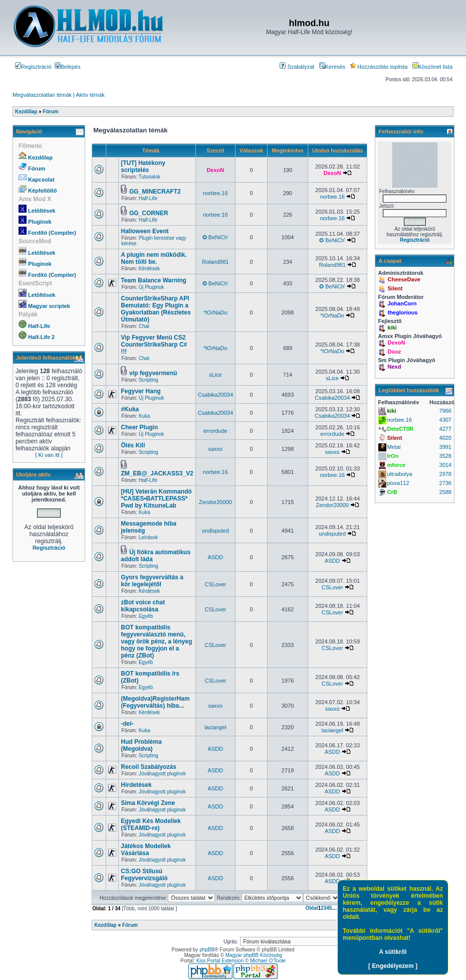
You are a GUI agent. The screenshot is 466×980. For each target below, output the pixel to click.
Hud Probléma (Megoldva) (141, 745)
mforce (396, 465)
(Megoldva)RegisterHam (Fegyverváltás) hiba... (155, 702)
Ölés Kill (133, 445)
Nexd (394, 367)
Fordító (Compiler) (52, 233)
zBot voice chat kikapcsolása (143, 606)
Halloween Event (145, 231)
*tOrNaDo (215, 312)
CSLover (215, 584)
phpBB (207, 950)
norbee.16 (215, 193)
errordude (215, 431)
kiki (392, 328)
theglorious (402, 312)
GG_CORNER (149, 213)
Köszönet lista (432, 67)
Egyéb (146, 616)
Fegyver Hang (141, 391)
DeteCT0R (400, 429)
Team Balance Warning (154, 280)
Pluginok (40, 222)
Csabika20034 (215, 395)
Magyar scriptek (49, 306)
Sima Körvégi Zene (148, 803)
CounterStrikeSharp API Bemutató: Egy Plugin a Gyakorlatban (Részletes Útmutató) (156, 309)
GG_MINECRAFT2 (155, 192)
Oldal (312, 908)
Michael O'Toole (268, 961)
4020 (445, 438)
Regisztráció (33, 67)
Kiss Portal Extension (220, 961)
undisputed (215, 531)
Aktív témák (90, 95)
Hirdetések (136, 785)
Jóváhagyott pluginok (162, 774)
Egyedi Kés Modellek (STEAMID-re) (151, 825)
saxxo (215, 449)
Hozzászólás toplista (379, 67)
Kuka (145, 416)
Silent (395, 288)
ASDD (216, 557)
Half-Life (39, 326)
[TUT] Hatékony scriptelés (143, 167)
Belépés (68, 67)
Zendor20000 (215, 502)
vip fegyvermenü (153, 373)
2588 (445, 492)
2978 (445, 474)
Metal (394, 447)
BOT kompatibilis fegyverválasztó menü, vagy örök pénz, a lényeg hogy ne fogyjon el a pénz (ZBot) (156, 641)
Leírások (148, 537)
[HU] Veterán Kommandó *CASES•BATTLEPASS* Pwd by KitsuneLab (156, 499)
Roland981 (215, 262)
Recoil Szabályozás (149, 767)
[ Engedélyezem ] (393, 966)
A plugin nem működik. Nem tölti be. (154, 258)
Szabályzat (297, 67)
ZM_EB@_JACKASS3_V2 (157, 473)
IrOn (393, 456)
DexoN (215, 170)
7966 (445, 411)
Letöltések (42, 211)
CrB (392, 492)
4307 (445, 420)
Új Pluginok (152, 287)
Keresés (332, 67)
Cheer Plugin (139, 427)
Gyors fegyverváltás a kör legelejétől (152, 581)
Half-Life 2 (41, 337)
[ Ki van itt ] (49, 455)
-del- (127, 724)
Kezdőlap (40, 157)
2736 (445, 483)
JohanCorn (402, 303)
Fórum (37, 169)
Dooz (394, 352)
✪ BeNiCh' (215, 237)
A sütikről (393, 952)
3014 (445, 465)
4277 (445, 429)
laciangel (215, 727)
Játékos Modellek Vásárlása (146, 850)
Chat (144, 326)
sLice (215, 375)
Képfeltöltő (42, 191)
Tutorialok (150, 177)
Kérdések (149, 269)
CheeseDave (404, 279)
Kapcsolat (41, 180)
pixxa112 (398, 483)
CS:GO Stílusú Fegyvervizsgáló (144, 875)
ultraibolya (399, 474)
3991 (445, 447)
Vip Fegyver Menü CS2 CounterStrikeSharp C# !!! (154, 345)
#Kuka (130, 409)
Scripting (149, 380)
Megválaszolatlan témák (42, 95)
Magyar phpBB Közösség (254, 955)
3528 (445, 456)
